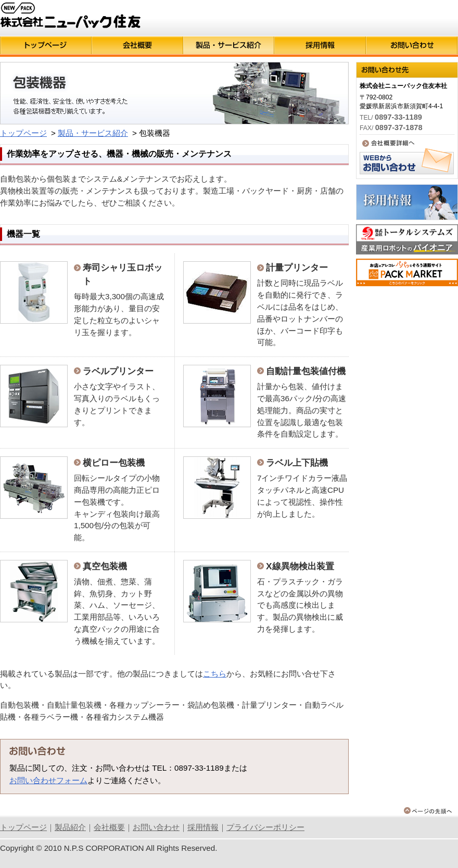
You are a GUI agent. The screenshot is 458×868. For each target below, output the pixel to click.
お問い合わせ (156, 827)
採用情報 (203, 827)
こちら (215, 674)
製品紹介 (70, 827)
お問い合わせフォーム (48, 780)
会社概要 (109, 827)
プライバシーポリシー (265, 827)
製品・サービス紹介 (93, 133)
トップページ (23, 133)
